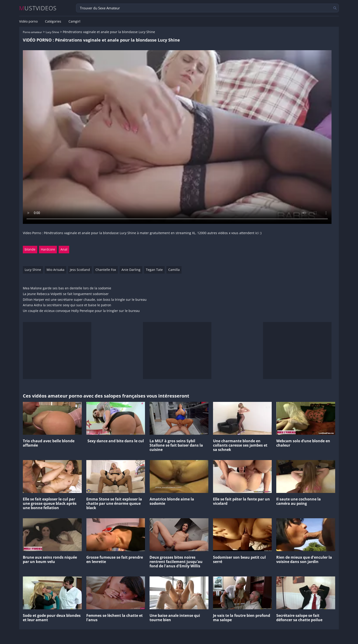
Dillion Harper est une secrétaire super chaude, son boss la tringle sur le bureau (85, 300)
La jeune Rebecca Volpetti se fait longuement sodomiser (66, 294)
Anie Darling (131, 270)
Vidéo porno (28, 21)
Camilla (174, 270)
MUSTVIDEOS (38, 8)
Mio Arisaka (55, 270)
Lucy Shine (52, 32)
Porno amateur (32, 32)
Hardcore (48, 249)
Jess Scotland (80, 270)
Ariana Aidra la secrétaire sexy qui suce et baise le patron (67, 305)
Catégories (53, 21)
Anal (64, 249)
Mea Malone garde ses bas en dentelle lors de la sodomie (67, 288)
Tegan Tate (154, 270)
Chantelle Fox (106, 270)
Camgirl (74, 21)
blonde (30, 249)
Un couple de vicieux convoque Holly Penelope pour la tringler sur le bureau (81, 311)
